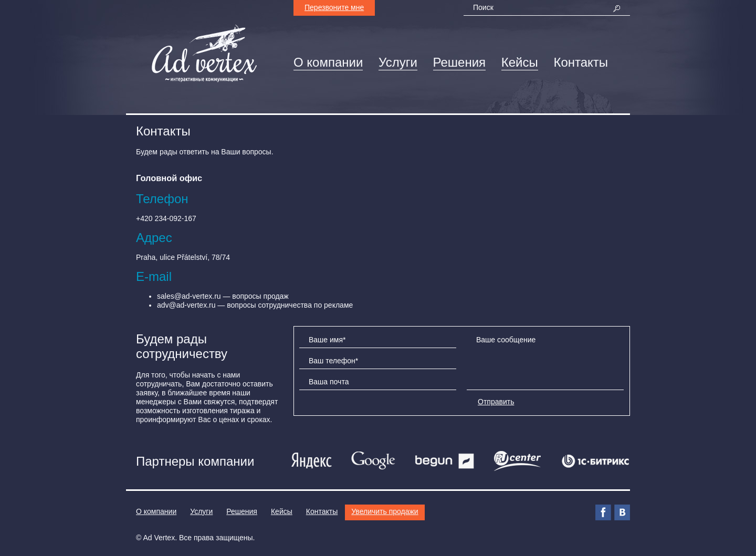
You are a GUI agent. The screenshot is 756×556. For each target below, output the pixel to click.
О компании (328, 62)
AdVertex (204, 54)
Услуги (398, 62)
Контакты (581, 62)
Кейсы (520, 62)
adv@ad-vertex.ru (186, 305)
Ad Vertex (159, 538)
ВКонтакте (622, 512)
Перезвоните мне (334, 7)
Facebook (603, 512)
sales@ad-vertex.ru (189, 296)
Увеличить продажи (385, 511)
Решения (460, 62)
